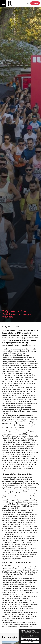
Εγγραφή (35, 3)
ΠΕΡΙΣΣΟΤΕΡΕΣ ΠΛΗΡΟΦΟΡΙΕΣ (30, 639)
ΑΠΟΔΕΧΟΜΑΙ (30, 642)
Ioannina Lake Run (10, 3)
